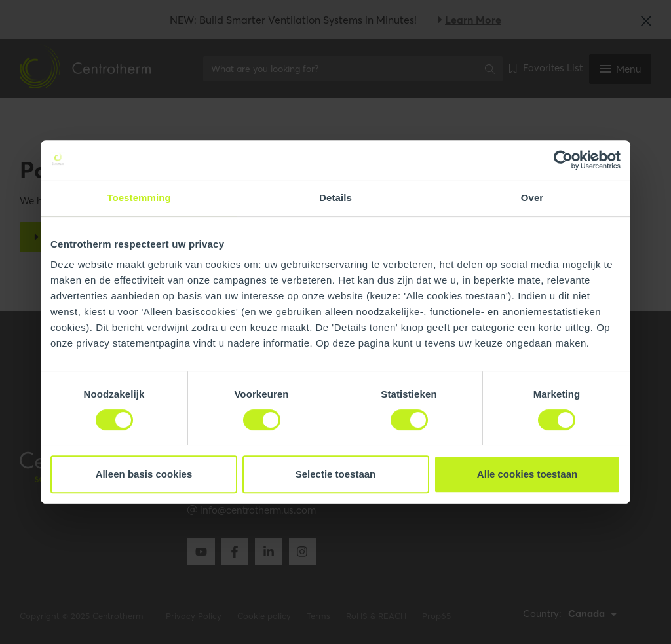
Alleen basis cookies (144, 474)
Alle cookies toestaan (527, 474)
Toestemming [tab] (139, 198)
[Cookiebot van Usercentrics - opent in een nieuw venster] (563, 160)
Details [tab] (335, 198)
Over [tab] (532, 198)
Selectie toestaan (336, 474)
